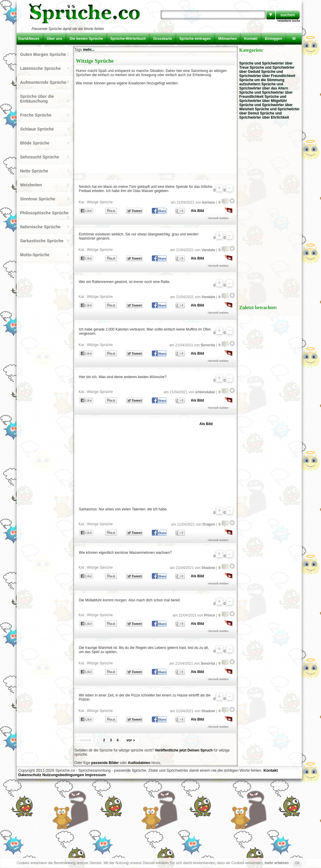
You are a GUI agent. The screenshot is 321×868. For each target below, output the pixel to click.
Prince (209, 615)
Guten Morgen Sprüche (43, 54)
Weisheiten (31, 185)
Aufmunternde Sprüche (43, 82)
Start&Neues (29, 39)
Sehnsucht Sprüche (40, 157)
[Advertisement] (127, 128)
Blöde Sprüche (35, 143)
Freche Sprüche (36, 115)
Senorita (208, 345)
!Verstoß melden (218, 218)
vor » (131, 740)
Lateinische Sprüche (41, 68)
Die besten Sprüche (86, 39)
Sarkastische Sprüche (42, 241)
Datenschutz (30, 775)
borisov (209, 202)
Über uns (55, 39)
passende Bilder (105, 763)
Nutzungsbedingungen (63, 775)
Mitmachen (228, 39)
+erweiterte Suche (288, 21)
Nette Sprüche (34, 171)
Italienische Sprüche (40, 227)
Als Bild (198, 211)
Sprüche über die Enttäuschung (37, 99)
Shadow (208, 568)
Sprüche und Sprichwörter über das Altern (264, 86)
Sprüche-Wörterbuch (128, 39)
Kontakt (251, 39)
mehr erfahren (277, 863)
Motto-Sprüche (35, 255)
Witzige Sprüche (100, 202)
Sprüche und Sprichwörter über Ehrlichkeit (264, 115)
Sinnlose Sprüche (38, 199)
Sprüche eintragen (195, 39)
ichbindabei (205, 392)
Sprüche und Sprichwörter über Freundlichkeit (267, 74)
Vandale (208, 250)
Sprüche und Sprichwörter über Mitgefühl (263, 99)
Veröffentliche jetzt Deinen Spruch (184, 750)
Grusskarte (163, 39)
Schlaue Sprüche (37, 129)
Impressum (95, 775)
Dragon (209, 524)
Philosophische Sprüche (44, 213)
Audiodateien (139, 763)
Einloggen (273, 39)
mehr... (89, 50)
